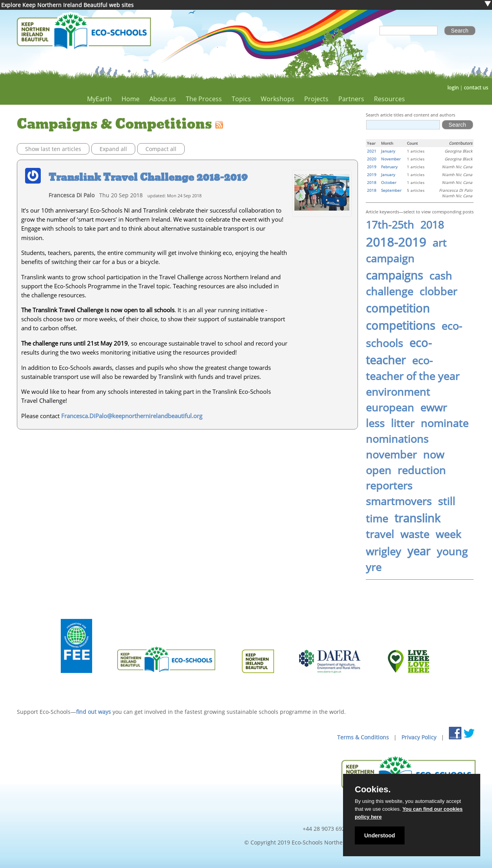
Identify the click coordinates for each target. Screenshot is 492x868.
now (434, 455)
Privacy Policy (419, 737)
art (439, 243)
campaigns (394, 275)
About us (163, 99)
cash (441, 276)
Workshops (278, 99)
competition (398, 308)
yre (374, 567)
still (447, 501)
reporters (389, 486)
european (390, 408)
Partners (351, 99)
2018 (432, 225)
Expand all (113, 149)
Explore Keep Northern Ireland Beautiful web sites (67, 5)
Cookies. (373, 790)
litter (403, 423)
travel (380, 534)
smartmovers (399, 501)
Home (131, 99)
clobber (438, 291)
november (391, 455)
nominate (445, 423)
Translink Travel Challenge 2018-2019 (148, 177)
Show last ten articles (53, 149)
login (453, 88)
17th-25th (390, 225)
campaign (390, 258)
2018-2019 (396, 242)
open (379, 470)
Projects (316, 99)
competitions (400, 326)
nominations (397, 439)
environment (398, 392)
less (375, 423)
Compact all (161, 149)
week (448, 534)
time (377, 519)
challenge (389, 291)
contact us (476, 88)
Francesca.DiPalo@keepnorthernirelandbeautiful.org (132, 416)
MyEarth (99, 99)
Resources (389, 99)
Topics (241, 99)
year (419, 551)
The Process (204, 99)
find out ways (93, 712)
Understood (380, 835)
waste (415, 534)
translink (417, 518)
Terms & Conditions (363, 737)
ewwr (434, 408)
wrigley (383, 551)
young (452, 551)
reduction (422, 470)
